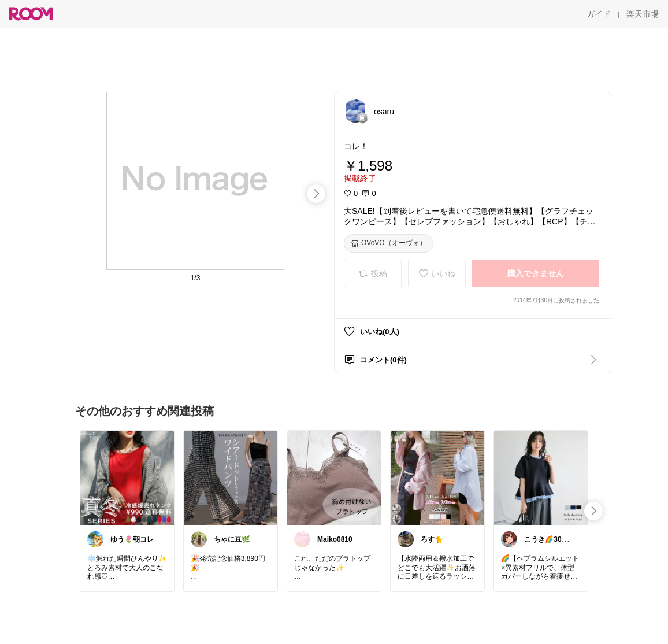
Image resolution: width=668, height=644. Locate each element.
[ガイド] (599, 14)
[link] (127, 478)
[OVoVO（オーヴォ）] (389, 243)
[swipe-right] (316, 194)
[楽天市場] (643, 14)
